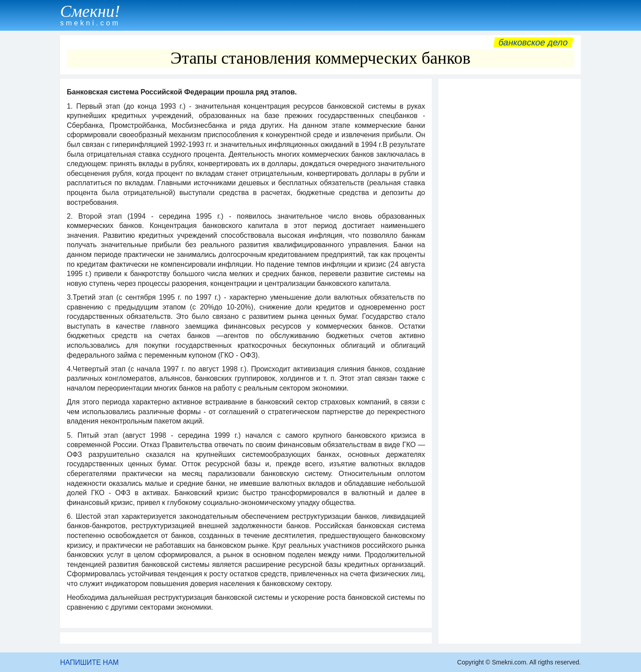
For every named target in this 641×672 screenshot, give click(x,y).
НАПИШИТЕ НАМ (89, 662)
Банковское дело (533, 42)
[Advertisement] (510, 217)
